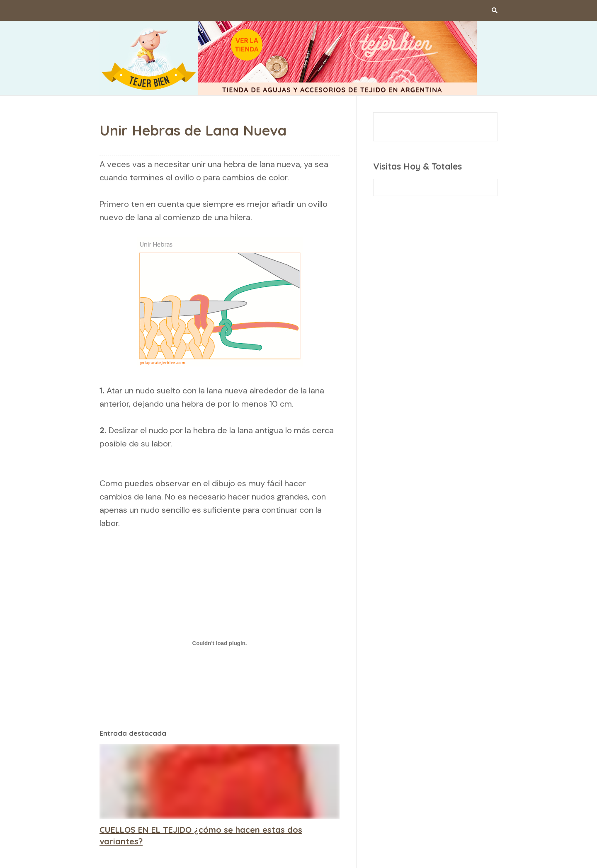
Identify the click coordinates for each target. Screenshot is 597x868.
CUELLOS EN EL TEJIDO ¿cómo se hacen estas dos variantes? (201, 835)
